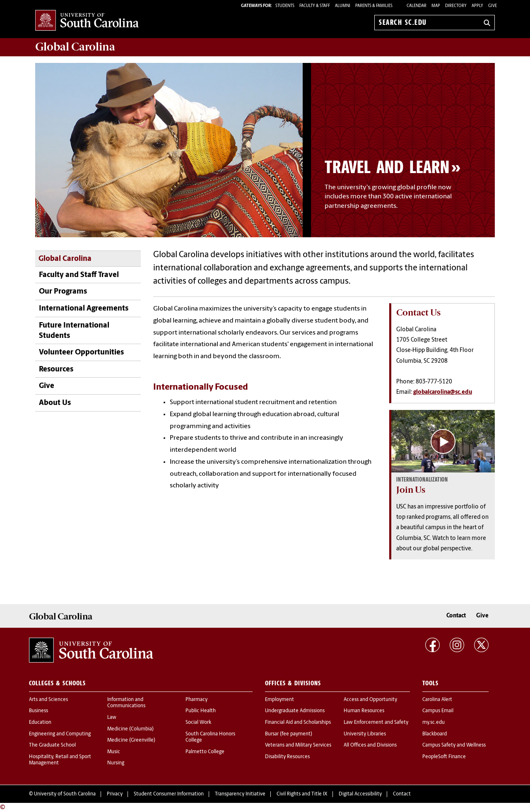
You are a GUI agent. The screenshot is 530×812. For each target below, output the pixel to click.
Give (493, 6)
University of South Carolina (65, 794)
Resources (56, 370)
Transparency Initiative (240, 794)
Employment (279, 700)
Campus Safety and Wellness (454, 745)
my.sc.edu (434, 723)
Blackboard (435, 734)
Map (436, 6)
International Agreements (84, 309)
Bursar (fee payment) (289, 734)
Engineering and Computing (60, 734)
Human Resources (364, 711)
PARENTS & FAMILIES (374, 6)
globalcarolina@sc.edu (443, 392)
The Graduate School (52, 745)
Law (112, 718)
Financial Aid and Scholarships (298, 723)
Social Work (198, 723)
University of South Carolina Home (87, 21)
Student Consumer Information (169, 794)
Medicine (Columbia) (130, 729)
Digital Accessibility (360, 794)
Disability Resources (287, 757)
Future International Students (74, 331)
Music (114, 752)
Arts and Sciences (48, 700)
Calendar (417, 6)
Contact (456, 616)
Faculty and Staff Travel (79, 275)
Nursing (116, 763)
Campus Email (438, 711)
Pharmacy (196, 700)
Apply (477, 6)
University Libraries (365, 734)
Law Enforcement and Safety (376, 723)
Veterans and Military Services (298, 745)
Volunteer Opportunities (81, 353)
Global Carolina (65, 259)
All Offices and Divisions (370, 745)
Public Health (201, 711)
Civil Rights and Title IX (302, 794)
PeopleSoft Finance (444, 757)
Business (39, 711)
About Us (55, 403)
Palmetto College (205, 752)
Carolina (75, 47)
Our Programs (63, 292)
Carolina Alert (437, 700)
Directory (456, 6)
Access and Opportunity (370, 700)
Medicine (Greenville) (131, 740)
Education (40, 723)
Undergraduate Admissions (295, 711)
